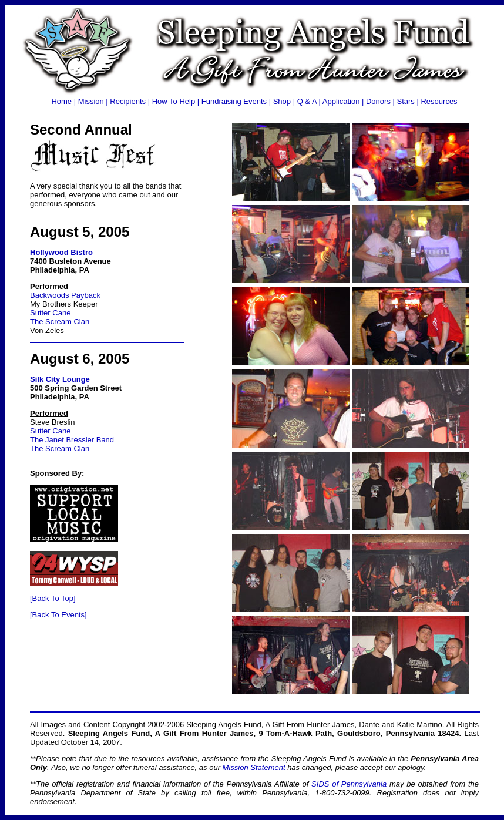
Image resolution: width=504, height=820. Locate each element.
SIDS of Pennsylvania (349, 784)
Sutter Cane (50, 313)
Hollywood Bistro (61, 252)
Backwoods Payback (65, 295)
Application (341, 101)
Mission (91, 101)
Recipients (128, 101)
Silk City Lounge (60, 379)
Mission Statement (254, 767)
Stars (406, 101)
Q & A (307, 101)
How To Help (174, 101)
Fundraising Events (234, 101)
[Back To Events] (58, 615)
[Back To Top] (53, 598)
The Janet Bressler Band (72, 440)
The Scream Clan (60, 322)
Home (61, 101)
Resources (439, 101)
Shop (282, 101)
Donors (378, 101)
